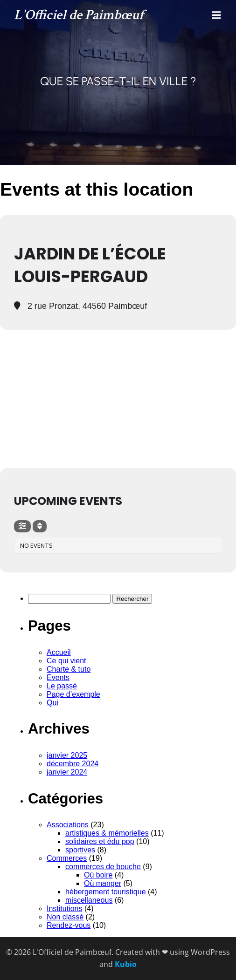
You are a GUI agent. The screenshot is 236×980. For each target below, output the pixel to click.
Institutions (64, 909)
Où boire (98, 875)
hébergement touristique (106, 892)
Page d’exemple (73, 694)
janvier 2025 (67, 755)
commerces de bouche (103, 867)
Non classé (65, 917)
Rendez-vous (69, 925)
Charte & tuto (69, 669)
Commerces (67, 858)
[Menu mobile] (216, 15)
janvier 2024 (67, 772)
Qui (52, 703)
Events (58, 677)
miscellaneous (89, 900)
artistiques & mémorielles (107, 833)
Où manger (103, 883)
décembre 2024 (73, 764)
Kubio (126, 964)
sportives (80, 850)
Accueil (59, 652)
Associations (68, 825)
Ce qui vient (66, 661)
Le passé (62, 686)
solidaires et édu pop (100, 841)
